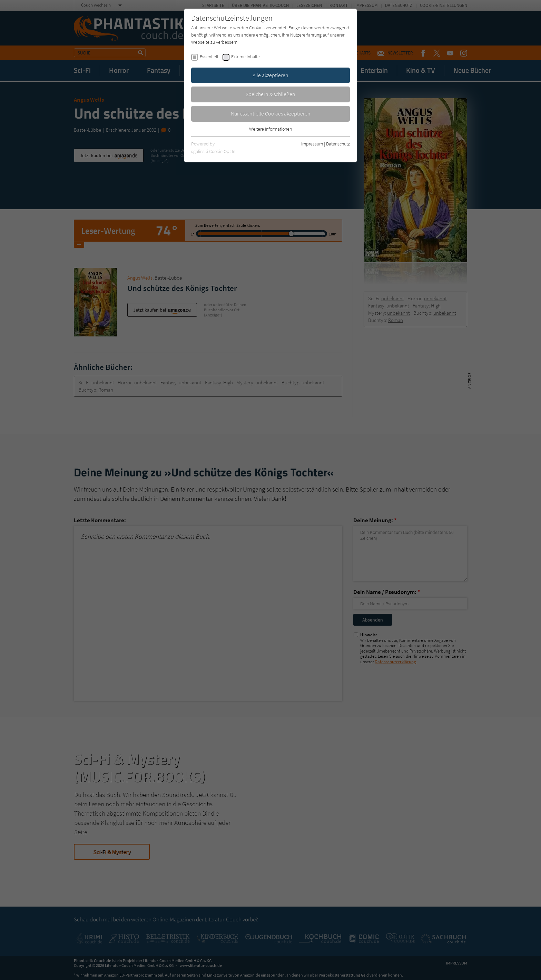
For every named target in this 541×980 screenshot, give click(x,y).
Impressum (312, 144)
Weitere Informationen (270, 129)
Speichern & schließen (270, 94)
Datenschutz (338, 144)
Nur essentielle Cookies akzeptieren (271, 113)
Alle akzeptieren (270, 75)
